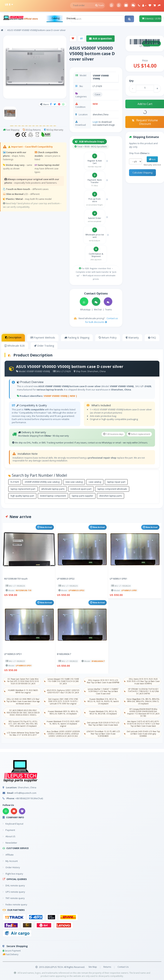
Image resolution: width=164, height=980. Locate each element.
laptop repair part (116, 482)
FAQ (152, 338)
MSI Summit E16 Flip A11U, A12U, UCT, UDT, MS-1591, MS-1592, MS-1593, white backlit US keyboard (21, 724)
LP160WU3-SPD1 (13, 654)
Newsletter (10, 843)
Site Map (93, 967)
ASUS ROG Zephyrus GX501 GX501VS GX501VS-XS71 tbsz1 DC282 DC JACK (62, 691)
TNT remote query (14, 898)
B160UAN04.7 (64, 654)
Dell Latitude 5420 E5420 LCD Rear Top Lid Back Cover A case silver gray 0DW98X (142, 734)
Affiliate (8, 855)
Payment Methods (43, 338)
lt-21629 (15, 482)
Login (95, 122)
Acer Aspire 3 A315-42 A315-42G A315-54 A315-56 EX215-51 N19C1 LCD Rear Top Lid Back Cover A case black (142, 724)
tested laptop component (53, 496)
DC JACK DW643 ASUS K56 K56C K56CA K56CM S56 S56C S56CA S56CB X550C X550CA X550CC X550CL (22, 713)
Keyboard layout (13, 824)
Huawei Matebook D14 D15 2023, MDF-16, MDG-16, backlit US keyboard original (62, 724)
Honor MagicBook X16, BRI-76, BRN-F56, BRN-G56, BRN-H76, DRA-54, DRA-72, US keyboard (142, 701)
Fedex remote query (15, 904)
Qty (131, 81)
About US (9, 836)
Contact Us (123, 967)
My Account (10, 861)
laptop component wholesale (112, 489)
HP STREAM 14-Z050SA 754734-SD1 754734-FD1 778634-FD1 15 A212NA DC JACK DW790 (141, 691)
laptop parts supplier (83, 496)
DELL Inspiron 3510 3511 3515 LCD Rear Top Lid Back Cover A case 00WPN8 (102, 681)
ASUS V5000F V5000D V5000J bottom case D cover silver (36, 30)
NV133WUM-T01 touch (16, 579)
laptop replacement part (23, 489)
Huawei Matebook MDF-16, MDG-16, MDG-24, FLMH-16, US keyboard (61, 713)
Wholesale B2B (15, 346)
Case (98, 94)
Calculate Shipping (142, 173)
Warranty (132, 338)
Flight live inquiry (13, 874)
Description (13, 337)
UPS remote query (14, 892)
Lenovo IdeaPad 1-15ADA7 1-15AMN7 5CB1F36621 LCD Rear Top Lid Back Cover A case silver (101, 691)
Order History (11, 867)
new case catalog (74, 482)
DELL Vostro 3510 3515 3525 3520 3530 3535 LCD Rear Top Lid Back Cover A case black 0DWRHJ (142, 681)
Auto (152, 159)
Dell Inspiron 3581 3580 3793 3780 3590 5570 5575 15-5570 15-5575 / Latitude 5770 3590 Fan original (61, 701)
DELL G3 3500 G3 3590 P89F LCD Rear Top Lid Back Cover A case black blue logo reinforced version (22, 701)
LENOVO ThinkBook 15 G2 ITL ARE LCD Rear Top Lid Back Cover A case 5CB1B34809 (102, 734)
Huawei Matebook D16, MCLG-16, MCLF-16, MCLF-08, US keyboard (101, 713)
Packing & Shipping (77, 338)
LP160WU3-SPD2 (66, 579)
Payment (9, 830)
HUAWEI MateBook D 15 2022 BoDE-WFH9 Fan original (21, 691)
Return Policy (108, 338)
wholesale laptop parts (53, 489)
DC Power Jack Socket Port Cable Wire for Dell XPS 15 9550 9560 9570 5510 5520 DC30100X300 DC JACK (21, 681)
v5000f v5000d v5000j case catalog (42, 482)
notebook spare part (81, 489)
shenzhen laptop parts (111, 496)
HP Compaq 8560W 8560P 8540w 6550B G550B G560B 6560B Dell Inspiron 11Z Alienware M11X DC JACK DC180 (142, 713)
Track (99, 5)
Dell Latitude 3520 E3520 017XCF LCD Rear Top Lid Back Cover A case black (102, 724)
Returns (107, 967)
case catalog (95, 482)
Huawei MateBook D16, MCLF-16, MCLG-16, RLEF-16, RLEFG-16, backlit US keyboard (102, 701)
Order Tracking (44, 346)
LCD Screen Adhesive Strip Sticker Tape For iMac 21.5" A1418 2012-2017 (22, 734)
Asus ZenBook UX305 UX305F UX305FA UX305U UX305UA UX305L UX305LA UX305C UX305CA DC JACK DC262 (62, 734)
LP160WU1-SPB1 (118, 579)
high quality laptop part (22, 496)
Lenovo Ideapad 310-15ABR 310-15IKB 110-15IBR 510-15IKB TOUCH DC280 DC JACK (61, 681)
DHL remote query (14, 885)
